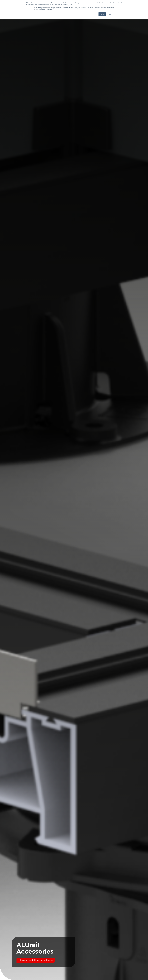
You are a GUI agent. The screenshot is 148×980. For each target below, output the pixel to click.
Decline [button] (110, 14)
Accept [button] (102, 14)
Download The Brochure (36, 960)
